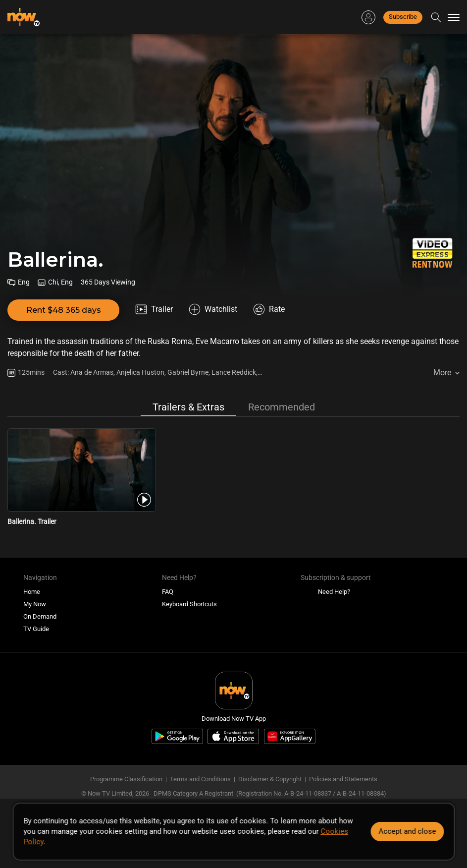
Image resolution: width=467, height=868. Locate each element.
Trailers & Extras (188, 407)
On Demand (40, 616)
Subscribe (403, 17)
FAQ (168, 592)
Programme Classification (126, 779)
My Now (35, 604)
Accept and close (407, 831)
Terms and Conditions (200, 779)
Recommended (282, 407)
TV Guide (36, 629)
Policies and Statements (343, 779)
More (442, 373)
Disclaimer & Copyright (270, 779)
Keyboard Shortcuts (189, 604)
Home (32, 592)
